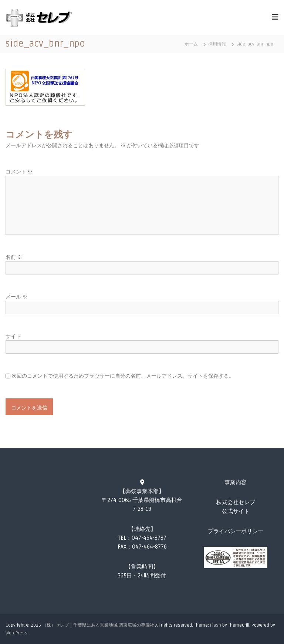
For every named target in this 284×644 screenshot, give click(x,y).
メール (16, 297)
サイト (13, 336)
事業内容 (236, 482)
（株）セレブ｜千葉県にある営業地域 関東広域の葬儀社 (98, 625)
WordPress (16, 633)
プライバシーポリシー (236, 531)
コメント (19, 172)
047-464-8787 (149, 538)
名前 (14, 257)
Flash (216, 625)
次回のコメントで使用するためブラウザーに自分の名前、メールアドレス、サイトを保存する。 (123, 376)
